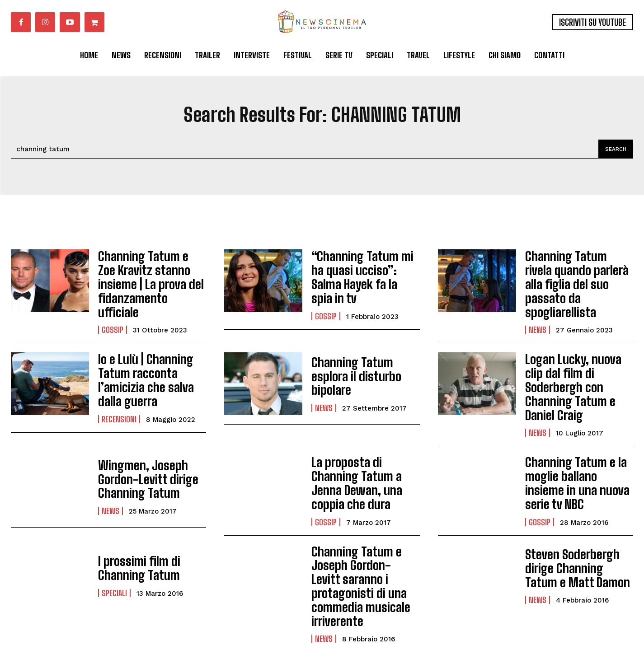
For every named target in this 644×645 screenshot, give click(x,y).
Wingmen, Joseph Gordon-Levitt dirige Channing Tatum (141, 435)
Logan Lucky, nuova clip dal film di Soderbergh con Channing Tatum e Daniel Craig (576, 354)
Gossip (113, 308)
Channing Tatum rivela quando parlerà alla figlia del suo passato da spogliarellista (579, 273)
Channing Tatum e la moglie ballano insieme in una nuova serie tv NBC (579, 435)
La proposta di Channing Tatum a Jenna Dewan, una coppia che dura (363, 435)
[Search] (614, 149)
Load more (322, 596)
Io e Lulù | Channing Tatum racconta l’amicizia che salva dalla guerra (152, 354)
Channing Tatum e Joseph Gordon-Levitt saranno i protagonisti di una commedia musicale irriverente (364, 522)
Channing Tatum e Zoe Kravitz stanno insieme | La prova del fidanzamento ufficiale (150, 273)
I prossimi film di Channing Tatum (134, 516)
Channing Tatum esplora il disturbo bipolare (364, 354)
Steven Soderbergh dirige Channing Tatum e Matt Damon (578, 516)
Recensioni (119, 389)
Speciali (114, 539)
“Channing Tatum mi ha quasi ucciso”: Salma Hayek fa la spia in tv (362, 273)
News (538, 308)
